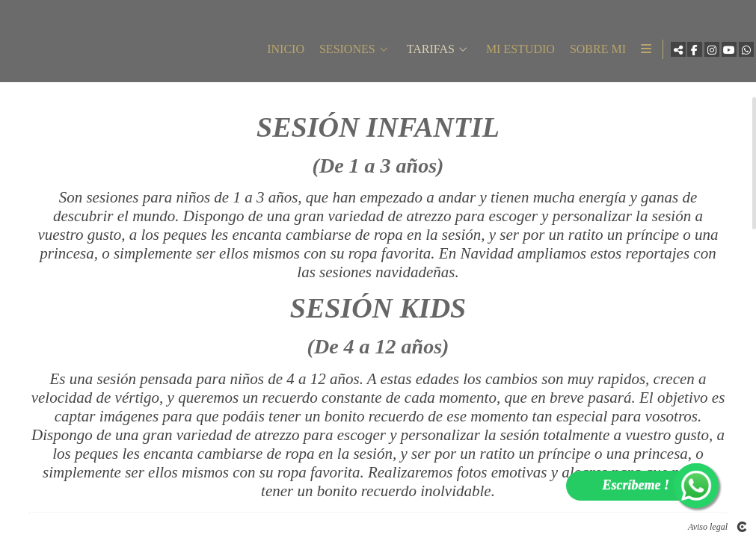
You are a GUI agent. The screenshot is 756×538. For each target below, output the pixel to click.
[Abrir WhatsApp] (739, 52)
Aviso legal (708, 527)
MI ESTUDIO (509, 52)
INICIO (274, 52)
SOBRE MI (587, 52)
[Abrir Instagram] (704, 52)
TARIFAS (420, 52)
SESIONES (336, 52)
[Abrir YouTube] (722, 52)
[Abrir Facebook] (687, 52)
